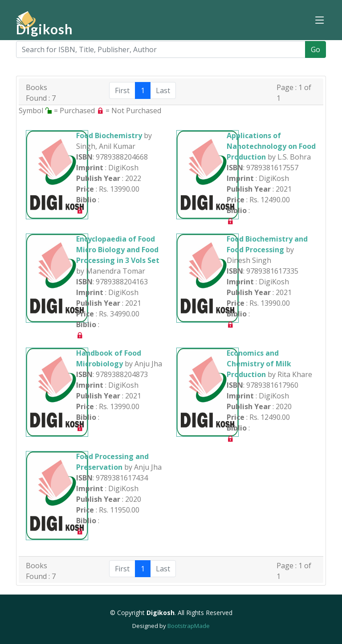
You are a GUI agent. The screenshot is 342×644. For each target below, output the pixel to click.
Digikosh (45, 29)
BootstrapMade (189, 626)
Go (316, 49)
